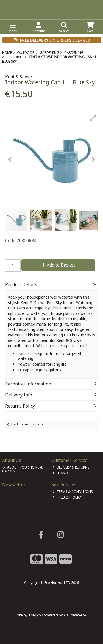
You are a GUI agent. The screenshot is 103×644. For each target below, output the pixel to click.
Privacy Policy (67, 497)
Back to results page (27, 424)
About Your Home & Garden (23, 469)
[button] (93, 118)
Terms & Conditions (73, 492)
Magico (35, 615)
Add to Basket (58, 265)
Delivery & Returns (71, 467)
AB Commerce (75, 615)
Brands (61, 473)
